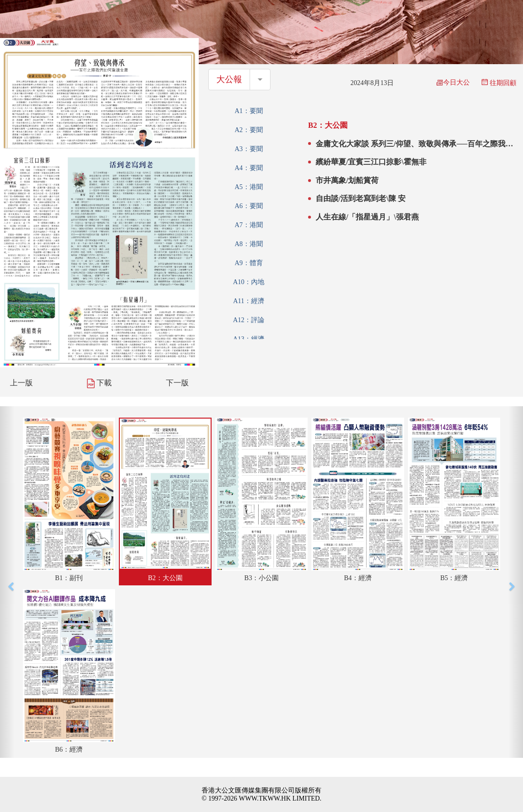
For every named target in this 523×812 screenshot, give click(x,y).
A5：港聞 (248, 187)
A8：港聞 (248, 244)
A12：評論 (249, 320)
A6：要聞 (248, 206)
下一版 (177, 383)
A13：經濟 (249, 339)
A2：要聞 (248, 130)
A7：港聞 (248, 225)
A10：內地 (249, 282)
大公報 (229, 79)
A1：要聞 (248, 111)
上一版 (21, 383)
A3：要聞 (248, 149)
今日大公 (453, 82)
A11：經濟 (249, 301)
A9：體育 (248, 263)
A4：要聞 (248, 168)
